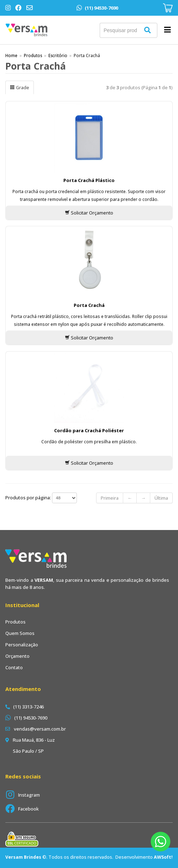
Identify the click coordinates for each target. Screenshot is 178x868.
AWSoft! (163, 857)
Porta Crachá (89, 305)
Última (161, 498)
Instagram (29, 795)
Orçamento (17, 656)
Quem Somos (20, 633)
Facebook (28, 809)
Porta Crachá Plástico (89, 180)
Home (11, 55)
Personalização (22, 645)
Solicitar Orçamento (89, 213)
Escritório (58, 55)
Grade (20, 87)
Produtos (33, 55)
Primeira (110, 498)
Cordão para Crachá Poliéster (89, 430)
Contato (14, 667)
